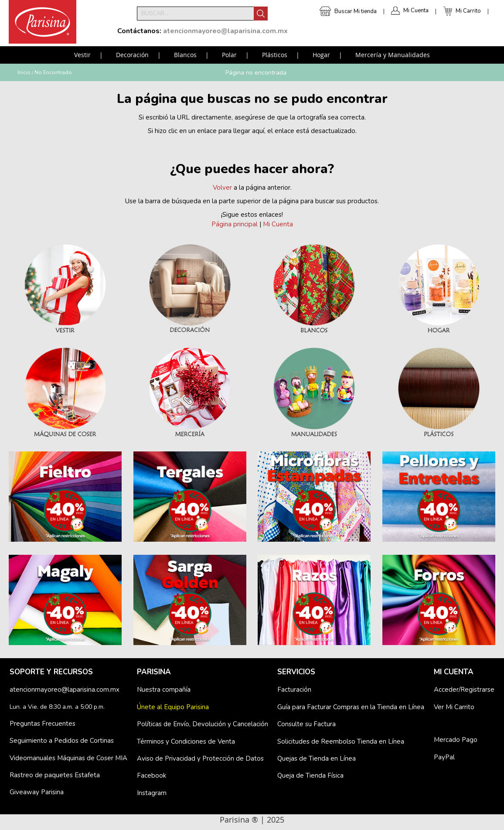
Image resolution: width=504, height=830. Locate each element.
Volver (222, 188)
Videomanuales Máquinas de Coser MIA (68, 758)
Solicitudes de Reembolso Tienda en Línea (341, 741)
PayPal (444, 757)
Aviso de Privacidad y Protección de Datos (200, 758)
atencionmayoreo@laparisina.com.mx (65, 690)
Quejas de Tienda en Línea (317, 758)
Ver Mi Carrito (454, 707)
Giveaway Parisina (37, 792)
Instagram (152, 793)
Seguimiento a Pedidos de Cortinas (62, 741)
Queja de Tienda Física (310, 775)
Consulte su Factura (306, 724)
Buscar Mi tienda (356, 11)
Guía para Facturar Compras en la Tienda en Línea (351, 707)
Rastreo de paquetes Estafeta (55, 775)
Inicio (24, 72)
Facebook (152, 775)
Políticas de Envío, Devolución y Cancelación (203, 724)
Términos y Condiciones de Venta (186, 741)
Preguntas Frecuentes (43, 724)
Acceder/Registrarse (464, 690)
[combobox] (195, 14)
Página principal (235, 224)
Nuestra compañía (164, 690)
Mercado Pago (456, 740)
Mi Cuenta (416, 10)
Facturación (294, 690)
